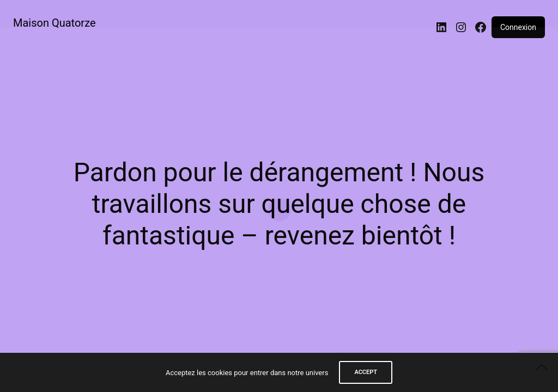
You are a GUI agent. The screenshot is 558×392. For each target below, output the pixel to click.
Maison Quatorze (54, 23)
